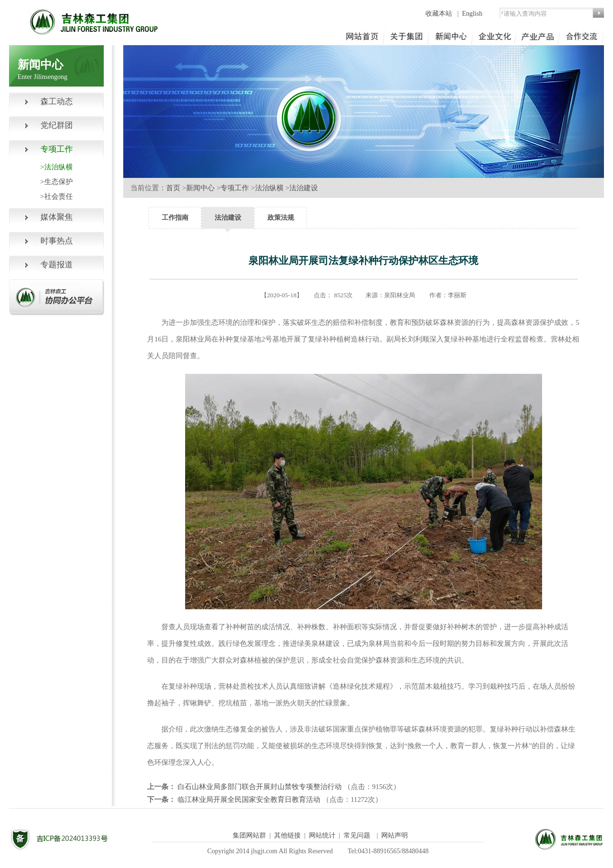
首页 (173, 188)
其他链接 (287, 835)
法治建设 (304, 188)
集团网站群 (249, 835)
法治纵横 (269, 188)
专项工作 (235, 188)
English (472, 14)
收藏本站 (440, 14)
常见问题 (357, 835)
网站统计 (322, 835)
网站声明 (395, 835)
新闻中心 (200, 188)
